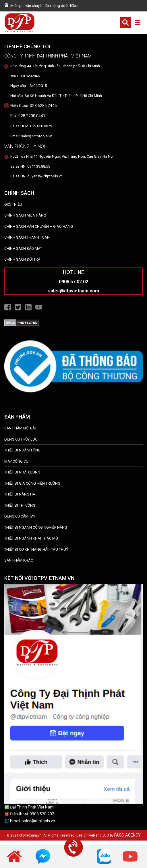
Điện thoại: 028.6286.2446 (34, 106)
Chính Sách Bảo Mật (23, 248)
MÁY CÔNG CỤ (16, 461)
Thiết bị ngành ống (22, 450)
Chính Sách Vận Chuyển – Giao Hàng (39, 226)
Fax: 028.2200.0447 (28, 116)
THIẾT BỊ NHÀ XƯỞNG (22, 472)
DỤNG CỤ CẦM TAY (20, 516)
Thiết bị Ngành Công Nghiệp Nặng (36, 527)
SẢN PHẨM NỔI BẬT (21, 428)
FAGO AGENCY (127, 835)
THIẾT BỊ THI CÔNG (20, 505)
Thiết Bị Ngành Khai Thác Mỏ (31, 538)
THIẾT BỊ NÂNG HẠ (20, 494)
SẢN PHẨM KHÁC (19, 560)
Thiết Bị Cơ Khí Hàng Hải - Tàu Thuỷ (36, 549)
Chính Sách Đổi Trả (22, 259)
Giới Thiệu (13, 204)
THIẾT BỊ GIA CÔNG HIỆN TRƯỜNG (32, 483)
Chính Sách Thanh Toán (27, 237)
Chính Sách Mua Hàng (25, 215)
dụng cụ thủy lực (21, 439)
